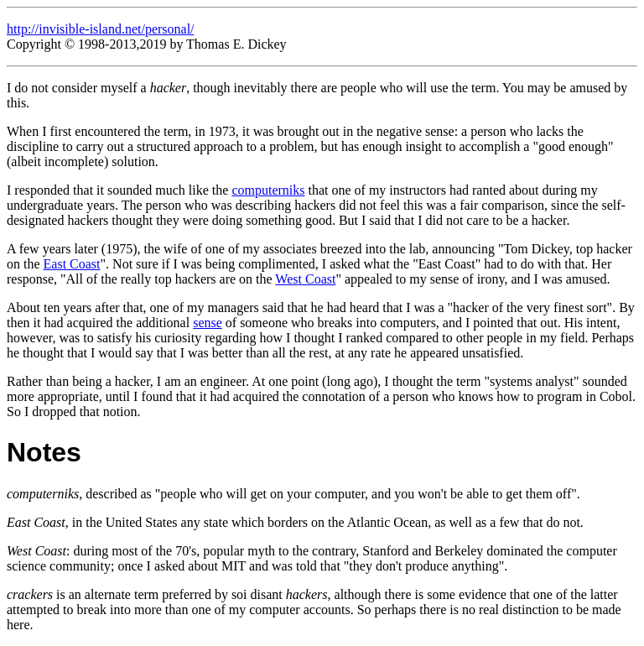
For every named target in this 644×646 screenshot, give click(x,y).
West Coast (305, 279)
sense (208, 323)
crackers (30, 594)
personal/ (170, 29)
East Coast (72, 264)
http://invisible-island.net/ (76, 29)
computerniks (268, 190)
